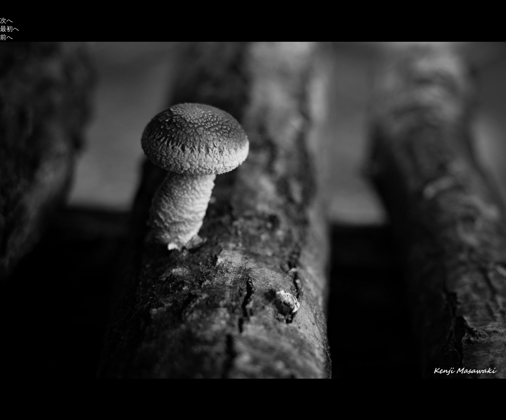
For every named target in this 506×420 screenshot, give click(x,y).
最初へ (10, 29)
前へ (6, 37)
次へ (6, 20)
